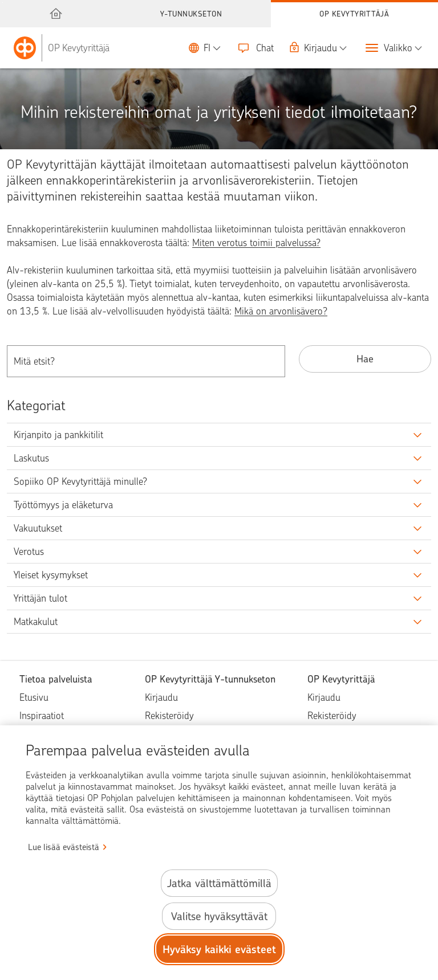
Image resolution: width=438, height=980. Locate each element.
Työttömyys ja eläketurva (63, 505)
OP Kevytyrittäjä (354, 14)
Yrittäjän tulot (40, 598)
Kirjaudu (161, 697)
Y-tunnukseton (191, 14)
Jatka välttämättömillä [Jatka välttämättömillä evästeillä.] (219, 883)
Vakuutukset (38, 528)
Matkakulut (36, 622)
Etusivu (34, 697)
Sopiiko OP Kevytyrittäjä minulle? (80, 481)
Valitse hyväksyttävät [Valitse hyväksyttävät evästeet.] (219, 916)
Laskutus (31, 458)
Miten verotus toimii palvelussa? (256, 243)
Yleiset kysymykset (51, 575)
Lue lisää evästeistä (64, 847)
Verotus (29, 552)
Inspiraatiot (42, 716)
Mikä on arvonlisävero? (281, 311)
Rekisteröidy (169, 716)
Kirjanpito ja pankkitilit (58, 435)
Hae (365, 359)
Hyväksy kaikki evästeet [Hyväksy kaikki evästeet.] (219, 950)
